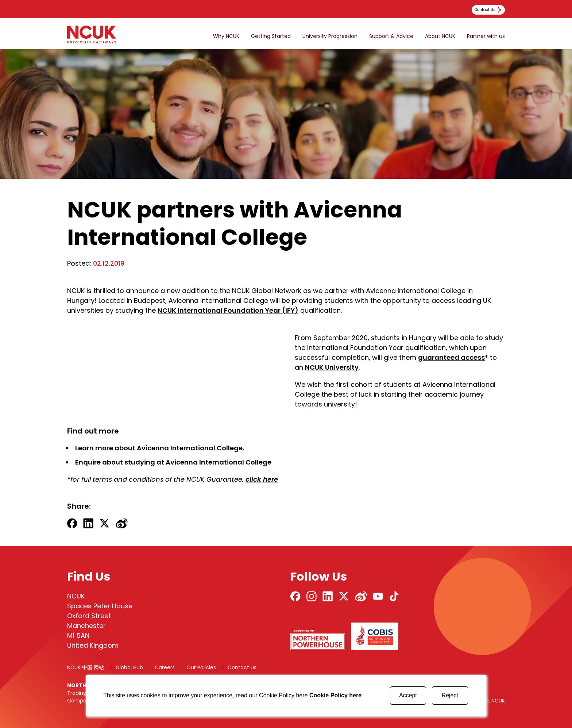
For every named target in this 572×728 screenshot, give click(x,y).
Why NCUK (226, 36)
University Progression (330, 36)
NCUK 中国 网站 (86, 667)
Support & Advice (391, 36)
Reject (450, 695)
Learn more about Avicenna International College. (160, 448)
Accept (408, 695)
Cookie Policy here (335, 695)
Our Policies (201, 667)
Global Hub (129, 667)
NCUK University (332, 367)
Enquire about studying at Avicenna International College (173, 462)
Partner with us (486, 36)
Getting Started (271, 36)
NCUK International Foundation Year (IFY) (228, 310)
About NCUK (440, 36)
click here (262, 479)
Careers (165, 667)
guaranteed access (451, 357)
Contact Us (242, 667)
